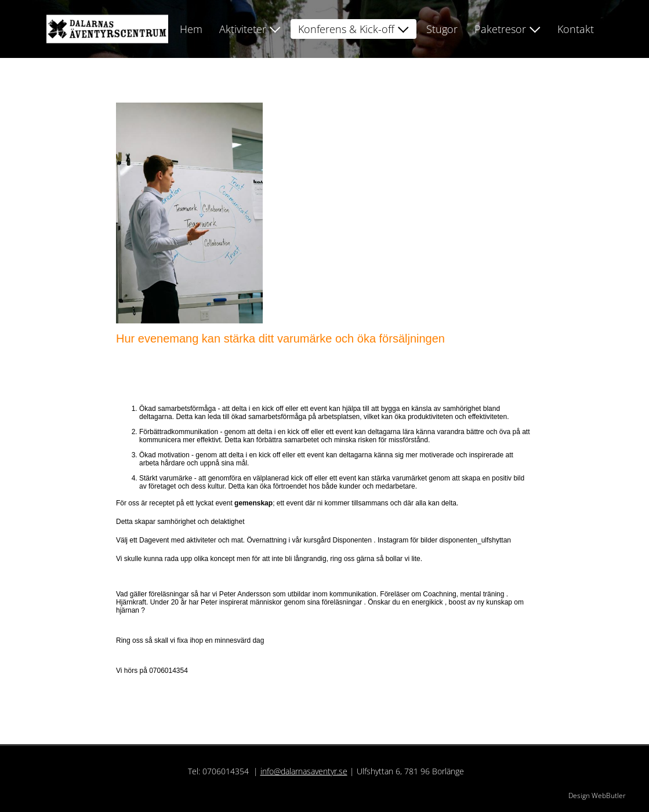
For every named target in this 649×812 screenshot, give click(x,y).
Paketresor (500, 29)
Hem (191, 29)
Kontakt (576, 29)
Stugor (442, 29)
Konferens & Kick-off (346, 29)
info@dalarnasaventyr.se (304, 771)
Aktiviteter (243, 29)
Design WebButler (597, 795)
